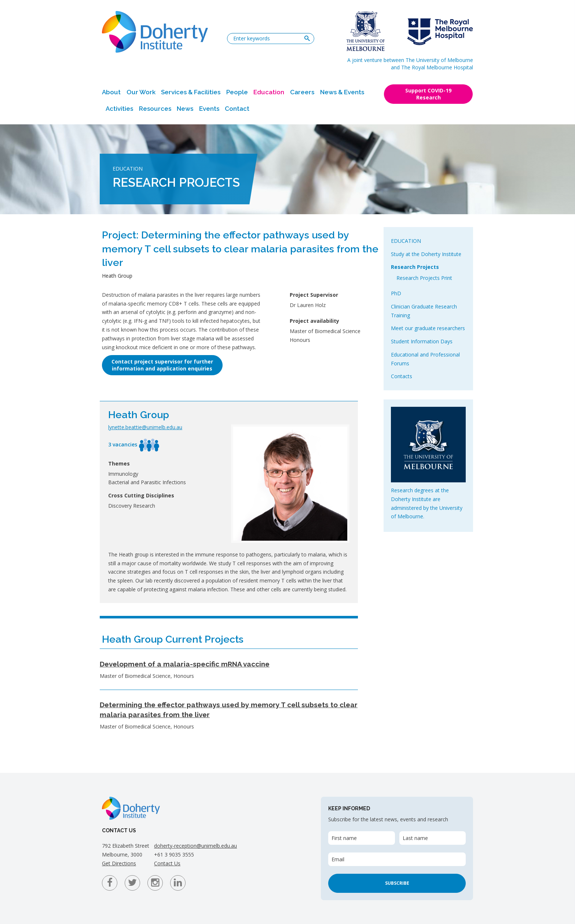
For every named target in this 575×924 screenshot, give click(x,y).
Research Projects (415, 267)
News (185, 109)
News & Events (342, 92)
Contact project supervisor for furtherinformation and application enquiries (162, 365)
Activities (119, 109)
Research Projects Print (424, 278)
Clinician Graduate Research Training (424, 311)
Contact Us (167, 863)
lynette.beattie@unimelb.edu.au (145, 427)
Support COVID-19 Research (428, 94)
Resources (155, 109)
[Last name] (433, 838)
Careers (302, 92)
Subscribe (397, 883)
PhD (396, 293)
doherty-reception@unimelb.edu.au (195, 846)
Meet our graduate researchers (428, 328)
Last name (415, 838)
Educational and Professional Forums (425, 359)
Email (338, 859)
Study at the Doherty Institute (426, 254)
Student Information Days (422, 341)
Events (209, 109)
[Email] (397, 859)
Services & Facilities (191, 92)
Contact (237, 109)
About (111, 92)
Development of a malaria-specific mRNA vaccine (185, 664)
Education (269, 92)
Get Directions (119, 863)
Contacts (402, 376)
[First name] (361, 838)
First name (344, 838)
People (237, 92)
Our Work (141, 92)
